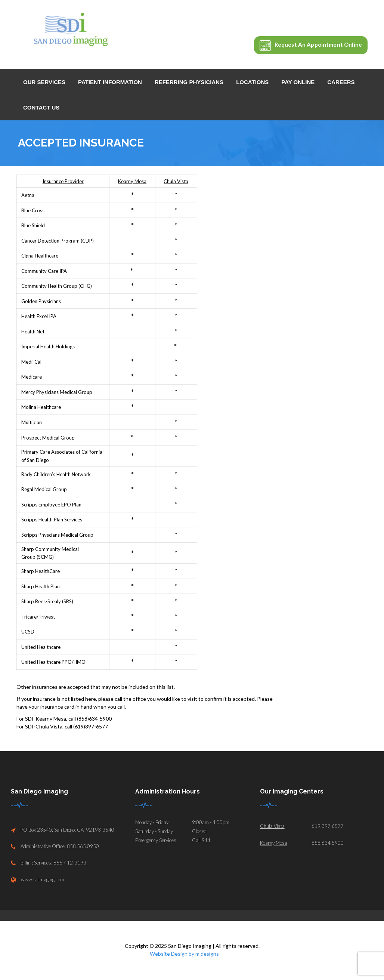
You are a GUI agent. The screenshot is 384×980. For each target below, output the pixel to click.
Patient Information (110, 82)
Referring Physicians (189, 82)
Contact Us (41, 107)
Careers (341, 82)
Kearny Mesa (274, 843)
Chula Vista (272, 826)
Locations (252, 82)
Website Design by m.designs (184, 954)
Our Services (44, 82)
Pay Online (298, 82)
